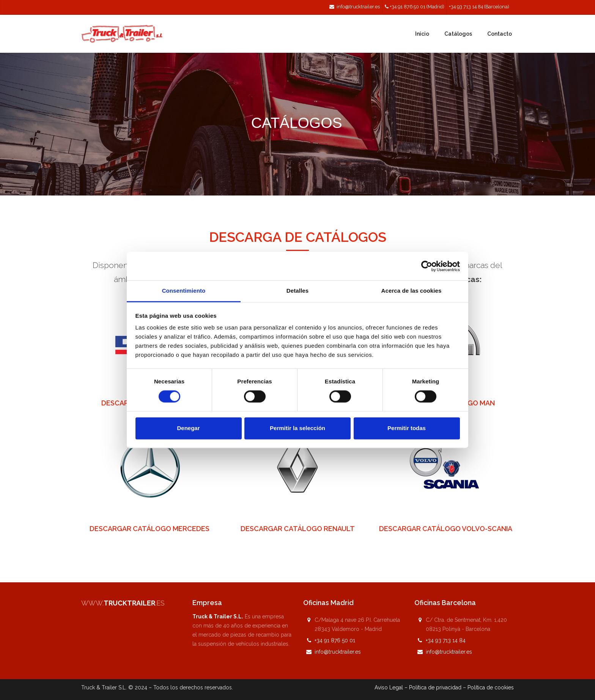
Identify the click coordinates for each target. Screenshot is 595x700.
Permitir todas (407, 428)
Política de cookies (491, 687)
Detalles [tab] (297, 291)
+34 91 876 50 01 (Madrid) (417, 7)
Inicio (422, 34)
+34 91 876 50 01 (335, 640)
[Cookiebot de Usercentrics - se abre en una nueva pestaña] (427, 266)
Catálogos (458, 34)
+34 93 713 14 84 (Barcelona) (479, 7)
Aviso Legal (389, 687)
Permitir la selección (297, 428)
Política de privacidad (435, 687)
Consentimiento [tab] (184, 291)
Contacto (500, 34)
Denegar (188, 428)
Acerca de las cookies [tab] (412, 291)
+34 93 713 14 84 (446, 640)
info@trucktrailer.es (358, 7)
